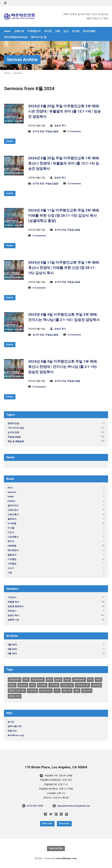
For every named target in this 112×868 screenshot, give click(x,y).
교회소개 (19, 31)
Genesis (12, 492)
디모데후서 (13, 537)
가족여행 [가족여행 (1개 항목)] (54, 685)
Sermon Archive (22, 60)
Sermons (18, 73)
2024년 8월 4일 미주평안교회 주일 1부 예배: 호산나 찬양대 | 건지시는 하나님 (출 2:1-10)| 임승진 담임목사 (63, 367)
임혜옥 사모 (13, 620)
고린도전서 (13, 510)
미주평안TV (34, 31)
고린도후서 (13, 515)
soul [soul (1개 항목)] (33, 685)
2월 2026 (12, 653)
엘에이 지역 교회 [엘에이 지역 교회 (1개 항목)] (17, 691)
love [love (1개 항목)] (90, 680)
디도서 (11, 532)
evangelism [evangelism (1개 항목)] (15, 680)
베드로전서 (13, 550)
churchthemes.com (66, 858)
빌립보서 (12, 555)
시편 (10, 573)
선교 (66, 31)
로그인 (11, 722)
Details (10, 141)
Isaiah (11, 496)
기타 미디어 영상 (16, 428)
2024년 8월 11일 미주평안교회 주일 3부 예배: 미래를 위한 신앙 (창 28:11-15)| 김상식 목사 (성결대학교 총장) (64, 216)
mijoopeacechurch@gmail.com (74, 806)
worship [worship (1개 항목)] (42, 685)
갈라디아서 (13, 506)
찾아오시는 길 (39, 37)
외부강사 (12, 611)
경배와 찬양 (13, 423)
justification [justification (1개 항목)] (79, 680)
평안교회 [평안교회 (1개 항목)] (87, 691)
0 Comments (74, 131)
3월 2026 (12, 649)
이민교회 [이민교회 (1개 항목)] (33, 691)
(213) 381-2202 (35, 806)
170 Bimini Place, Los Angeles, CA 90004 (56, 767)
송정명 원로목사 (16, 606)
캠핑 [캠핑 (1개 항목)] (77, 691)
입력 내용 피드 (15, 726)
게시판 (48, 31)
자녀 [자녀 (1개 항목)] (57, 691)
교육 (57, 31)
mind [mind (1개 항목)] (98, 680)
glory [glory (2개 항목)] (49, 680)
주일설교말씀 (52, 131)
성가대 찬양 (38, 131)
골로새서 (12, 519)
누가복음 (12, 523)
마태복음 (12, 546)
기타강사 (12, 597)
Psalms (11, 501)
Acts (10, 488)
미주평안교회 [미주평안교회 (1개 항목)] (82, 685)
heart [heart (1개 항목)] (67, 680)
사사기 (11, 568)
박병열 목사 (13, 602)
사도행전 (12, 559)
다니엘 (11, 528)
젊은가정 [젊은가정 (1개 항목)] (67, 691)
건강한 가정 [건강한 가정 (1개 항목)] (67, 685)
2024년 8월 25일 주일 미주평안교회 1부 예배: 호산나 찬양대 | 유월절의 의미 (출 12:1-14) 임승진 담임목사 (64, 163)
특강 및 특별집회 (16, 441)
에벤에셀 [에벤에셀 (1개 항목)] (96, 685)
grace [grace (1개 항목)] (58, 680)
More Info (47, 824)
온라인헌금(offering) (16, 37)
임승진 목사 (60, 126)
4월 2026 (12, 645)
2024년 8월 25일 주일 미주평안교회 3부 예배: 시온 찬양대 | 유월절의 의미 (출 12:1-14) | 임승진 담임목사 (64, 111)
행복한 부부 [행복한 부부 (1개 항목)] (15, 696)
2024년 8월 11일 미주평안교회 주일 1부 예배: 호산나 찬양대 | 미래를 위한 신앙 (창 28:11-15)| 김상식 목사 (64, 268)
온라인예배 (89, 31)
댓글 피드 (12, 731)
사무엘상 (12, 564)
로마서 (11, 541)
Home (7, 31)
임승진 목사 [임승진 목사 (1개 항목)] (46, 691)
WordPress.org (16, 735)
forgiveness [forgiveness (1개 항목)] (38, 680)
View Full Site (56, 848)
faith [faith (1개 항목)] (26, 680)
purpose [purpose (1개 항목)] (23, 685)
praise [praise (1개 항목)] (12, 685)
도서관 (76, 31)
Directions (64, 824)
